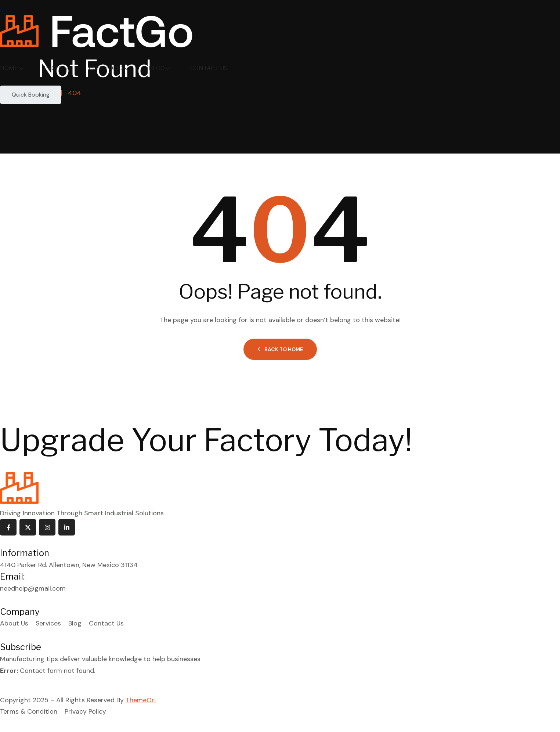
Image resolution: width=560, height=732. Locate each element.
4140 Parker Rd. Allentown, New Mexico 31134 (69, 565)
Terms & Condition (29, 712)
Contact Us (209, 68)
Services (49, 624)
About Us (14, 624)
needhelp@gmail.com (33, 589)
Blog (157, 68)
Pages (53, 68)
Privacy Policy (85, 712)
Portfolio (106, 68)
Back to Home (280, 350)
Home (9, 68)
